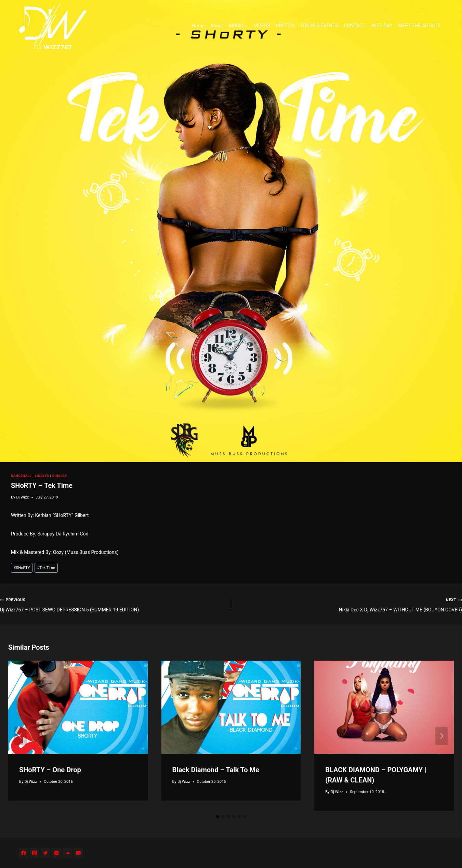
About (217, 26)
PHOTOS (285, 26)
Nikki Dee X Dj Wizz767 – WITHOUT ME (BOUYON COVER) (349, 604)
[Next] (441, 736)
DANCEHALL (21, 476)
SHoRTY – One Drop (50, 770)
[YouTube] (78, 853)
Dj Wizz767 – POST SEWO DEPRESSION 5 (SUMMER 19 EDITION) (113, 604)
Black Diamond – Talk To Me (216, 770)
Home (198, 26)
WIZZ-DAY (382, 26)
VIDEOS (262, 26)
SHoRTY (22, 568)
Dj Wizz (22, 497)
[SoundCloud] (67, 853)
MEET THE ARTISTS (420, 26)
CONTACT (354, 26)
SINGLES (42, 476)
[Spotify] (56, 853)
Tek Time (46, 568)
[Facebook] (24, 853)
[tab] (217, 817)
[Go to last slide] (21, 736)
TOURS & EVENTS (319, 26)
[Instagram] (35, 853)
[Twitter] (45, 853)
